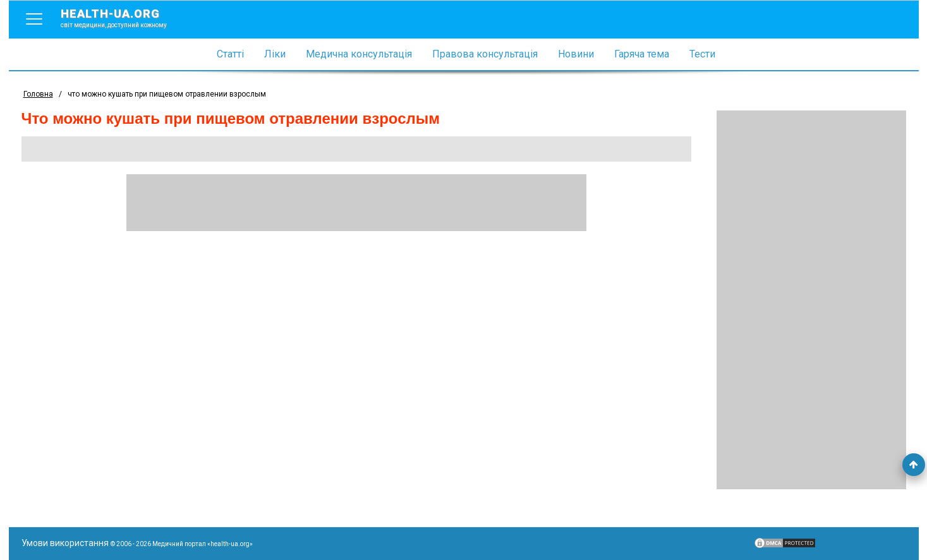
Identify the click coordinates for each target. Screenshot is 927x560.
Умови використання (65, 543)
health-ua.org (124, 18)
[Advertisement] (811, 300)
